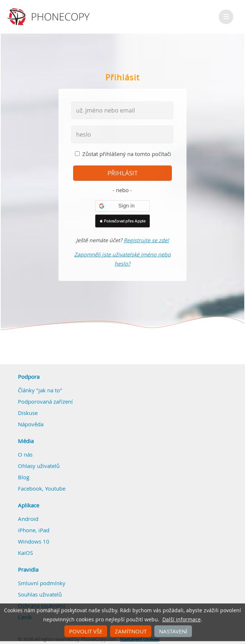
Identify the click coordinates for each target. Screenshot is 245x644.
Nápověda (31, 424)
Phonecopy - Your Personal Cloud (50, 17)
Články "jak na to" (40, 390)
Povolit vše (86, 631)
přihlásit (122, 173)
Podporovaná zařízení (45, 401)
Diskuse (28, 413)
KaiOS (25, 553)
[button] (122, 206)
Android (28, 519)
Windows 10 (34, 541)
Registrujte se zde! (146, 240)
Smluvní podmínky (42, 583)
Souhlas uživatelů (40, 594)
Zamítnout (131, 631)
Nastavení (173, 631)
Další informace (182, 620)
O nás (25, 454)
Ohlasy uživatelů (39, 466)
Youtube (55, 488)
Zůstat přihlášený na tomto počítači (127, 154)
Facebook (30, 488)
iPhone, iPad (34, 530)
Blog (24, 477)
